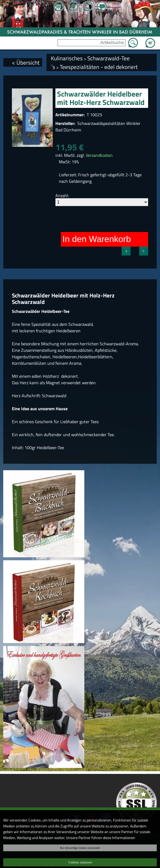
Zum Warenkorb (150, 40)
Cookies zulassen (80, 862)
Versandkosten (99, 155)
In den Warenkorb (97, 239)
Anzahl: (62, 196)
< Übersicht (26, 62)
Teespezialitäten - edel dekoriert (99, 67)
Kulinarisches (67, 58)
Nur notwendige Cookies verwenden (80, 848)
